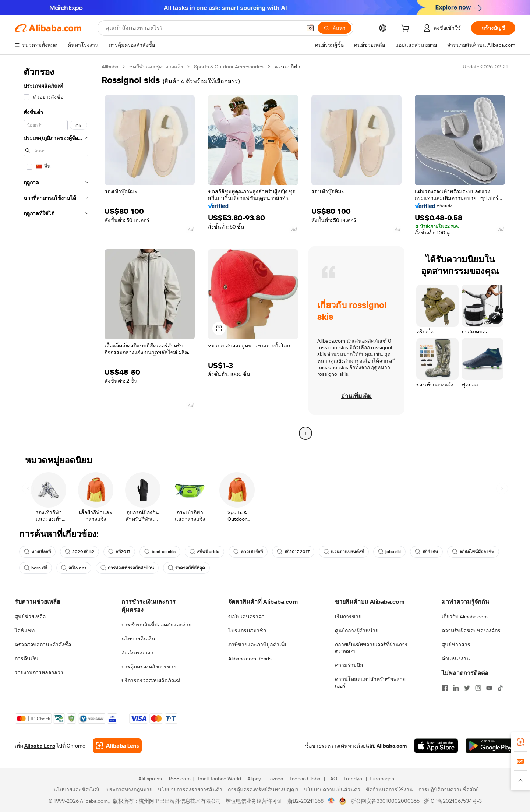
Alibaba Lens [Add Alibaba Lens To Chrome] (40, 746)
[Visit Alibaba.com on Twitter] (467, 688)
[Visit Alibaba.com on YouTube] (489, 688)
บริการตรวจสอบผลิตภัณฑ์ (151, 681)
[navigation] (56, 251)
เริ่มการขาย (348, 617)
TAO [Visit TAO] (332, 779)
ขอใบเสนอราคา (246, 617)
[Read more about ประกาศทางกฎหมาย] (128, 790)
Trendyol (353, 779)
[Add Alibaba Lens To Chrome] (117, 746)
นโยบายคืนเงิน (138, 639)
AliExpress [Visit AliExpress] (150, 779)
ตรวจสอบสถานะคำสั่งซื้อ (43, 645)
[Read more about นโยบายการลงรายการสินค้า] (188, 790)
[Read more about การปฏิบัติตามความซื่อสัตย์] (447, 790)
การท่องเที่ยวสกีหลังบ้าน (127, 568)
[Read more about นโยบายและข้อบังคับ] (76, 790)
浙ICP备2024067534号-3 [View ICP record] (453, 801)
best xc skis (160, 552)
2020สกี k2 (79, 552)
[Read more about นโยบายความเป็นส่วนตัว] (331, 790)
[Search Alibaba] (203, 28)
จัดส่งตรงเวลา (137, 653)
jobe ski (389, 552)
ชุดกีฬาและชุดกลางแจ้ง (156, 67)
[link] (520, 742)
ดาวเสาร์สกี (248, 552)
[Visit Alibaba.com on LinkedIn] (456, 688)
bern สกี (36, 568)
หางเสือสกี (37, 552)
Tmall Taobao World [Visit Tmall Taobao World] (219, 779)
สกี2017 (119, 552)
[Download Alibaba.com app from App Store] (436, 746)
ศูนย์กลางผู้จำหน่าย (357, 631)
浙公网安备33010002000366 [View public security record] (385, 801)
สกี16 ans (74, 568)
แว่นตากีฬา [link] (287, 67)
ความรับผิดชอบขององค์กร (471, 631)
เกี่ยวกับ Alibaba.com (465, 617)
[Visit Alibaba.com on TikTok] (500, 688)
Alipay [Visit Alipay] (254, 779)
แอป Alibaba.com (386, 746)
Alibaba (110, 67)
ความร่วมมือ (349, 665)
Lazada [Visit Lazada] (275, 779)
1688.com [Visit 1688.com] (179, 779)
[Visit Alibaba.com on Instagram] (478, 688)
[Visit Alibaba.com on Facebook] (445, 688)
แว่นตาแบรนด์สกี (344, 552)
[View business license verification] (331, 801)
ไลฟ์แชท (25, 631)
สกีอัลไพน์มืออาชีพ (473, 552)
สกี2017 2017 (293, 552)
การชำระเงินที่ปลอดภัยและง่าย (156, 625)
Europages (382, 779)
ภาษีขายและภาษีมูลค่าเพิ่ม (258, 645)
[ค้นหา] (335, 28)
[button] (310, 28)
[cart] (407, 29)
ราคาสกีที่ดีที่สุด (186, 568)
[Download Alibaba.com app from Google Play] (490, 746)
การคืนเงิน (27, 659)
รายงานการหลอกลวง (39, 672)
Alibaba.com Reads (250, 659)
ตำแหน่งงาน (456, 659)
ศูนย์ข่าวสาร (456, 645)
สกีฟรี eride (204, 552)
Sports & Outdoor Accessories (229, 67)
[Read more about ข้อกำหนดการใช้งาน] (388, 790)
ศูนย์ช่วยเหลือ (30, 617)
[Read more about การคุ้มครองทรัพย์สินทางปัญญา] (262, 790)
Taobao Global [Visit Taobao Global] (305, 779)
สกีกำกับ (426, 552)
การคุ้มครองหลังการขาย (149, 667)
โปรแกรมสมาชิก (247, 631)
